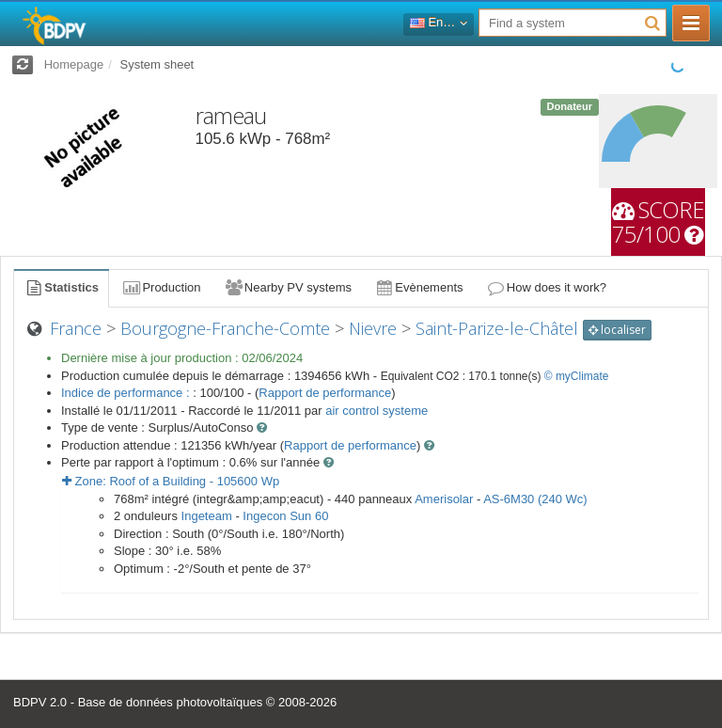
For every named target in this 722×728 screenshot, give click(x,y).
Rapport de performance (325, 393)
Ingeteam (207, 516)
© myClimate (577, 376)
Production (161, 287)
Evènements (419, 287)
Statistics (61, 287)
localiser (617, 330)
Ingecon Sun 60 (285, 516)
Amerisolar (444, 499)
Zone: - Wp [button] (171, 481)
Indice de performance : (127, 393)
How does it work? (547, 287)
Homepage (74, 64)
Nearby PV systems (288, 287)
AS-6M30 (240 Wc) (535, 499)
